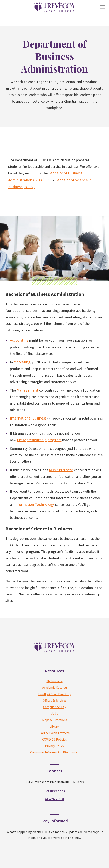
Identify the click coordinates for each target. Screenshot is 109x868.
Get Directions (55, 791)
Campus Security (55, 707)
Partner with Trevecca (54, 733)
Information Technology (34, 504)
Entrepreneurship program (39, 440)
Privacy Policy (54, 746)
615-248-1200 (54, 799)
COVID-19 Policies (54, 739)
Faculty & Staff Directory (54, 694)
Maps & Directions (55, 720)
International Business (28, 418)
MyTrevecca (55, 681)
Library (54, 726)
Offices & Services (55, 700)
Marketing (22, 362)
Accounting (19, 340)
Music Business (61, 470)
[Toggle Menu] (102, 7)
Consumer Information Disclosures (54, 752)
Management (27, 390)
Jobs (55, 713)
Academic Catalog (55, 687)
